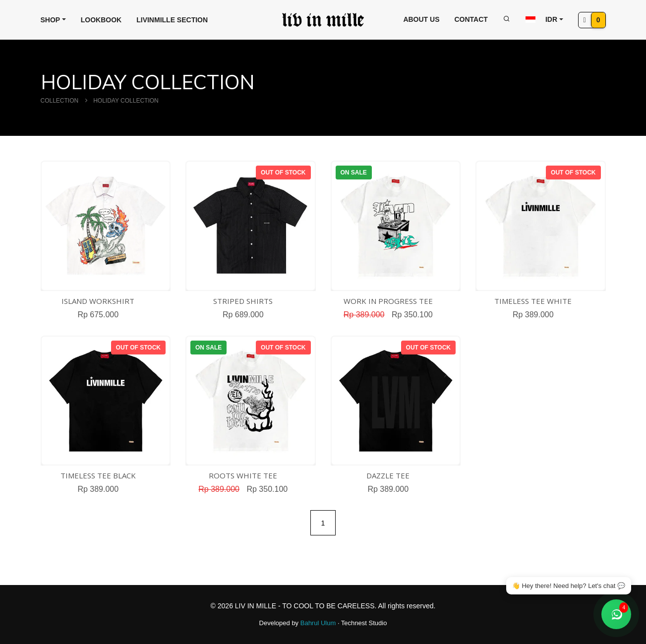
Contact (471, 19)
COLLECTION (60, 101)
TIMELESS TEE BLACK (98, 475)
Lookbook (101, 20)
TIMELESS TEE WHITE (533, 301)
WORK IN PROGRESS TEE (388, 301)
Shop (51, 20)
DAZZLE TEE (388, 475)
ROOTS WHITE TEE (243, 475)
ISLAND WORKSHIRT (98, 301)
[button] (544, 20)
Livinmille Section (172, 20)
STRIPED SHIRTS (243, 301)
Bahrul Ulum (319, 623)
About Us (421, 19)
